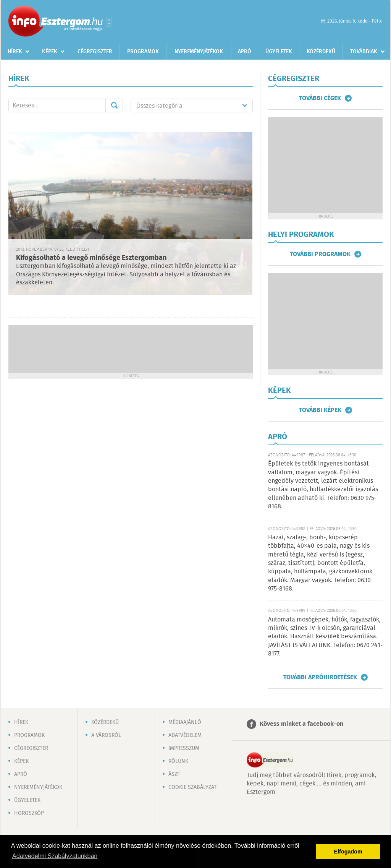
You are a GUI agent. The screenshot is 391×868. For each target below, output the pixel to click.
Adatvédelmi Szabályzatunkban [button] (55, 856)
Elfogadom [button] (348, 852)
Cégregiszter (95, 52)
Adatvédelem (185, 735)
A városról (106, 735)
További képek (320, 410)
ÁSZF (174, 774)
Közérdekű (321, 52)
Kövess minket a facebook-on (301, 724)
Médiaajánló (185, 722)
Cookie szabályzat (192, 787)
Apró (245, 52)
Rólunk (178, 761)
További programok (320, 254)
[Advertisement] (131, 348)
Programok (143, 52)
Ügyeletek (279, 52)
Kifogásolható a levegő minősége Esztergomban (91, 258)
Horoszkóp (29, 813)
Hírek (15, 52)
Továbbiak (364, 52)
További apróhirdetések (320, 677)
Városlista (109, 22)
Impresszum (184, 748)
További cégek (320, 98)
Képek (50, 52)
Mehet (114, 105)
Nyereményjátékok (199, 52)
